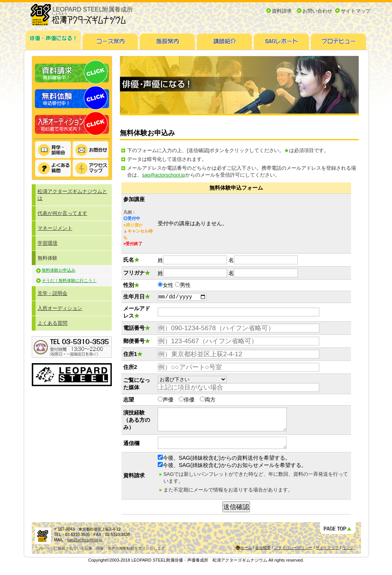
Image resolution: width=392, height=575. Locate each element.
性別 (131, 285)
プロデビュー (339, 39)
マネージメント (55, 228)
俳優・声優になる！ (53, 39)
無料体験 (72, 98)
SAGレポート (282, 39)
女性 (168, 285)
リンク (348, 556)
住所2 (130, 368)
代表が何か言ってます (62, 213)
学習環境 (47, 243)
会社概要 (263, 556)
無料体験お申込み (59, 270)
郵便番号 (137, 342)
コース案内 (110, 39)
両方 (210, 401)
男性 (185, 285)
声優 (168, 401)
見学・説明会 (53, 150)
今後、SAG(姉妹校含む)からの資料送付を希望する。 (224, 466)
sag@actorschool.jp (164, 175)
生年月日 (137, 297)
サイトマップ (356, 11)
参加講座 (134, 199)
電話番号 (137, 329)
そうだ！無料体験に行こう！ (69, 280)
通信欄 (131, 450)
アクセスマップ (91, 168)
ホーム (246, 556)
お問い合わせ (317, 11)
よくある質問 (53, 168)
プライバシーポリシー (293, 556)
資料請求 (282, 11)
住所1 (133, 355)
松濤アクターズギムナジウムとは (72, 195)
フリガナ (137, 273)
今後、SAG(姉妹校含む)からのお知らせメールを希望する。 (232, 473)
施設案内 (167, 39)
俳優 (189, 401)
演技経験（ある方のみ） (137, 423)
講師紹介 (225, 39)
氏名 (129, 260)
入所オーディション (72, 124)
